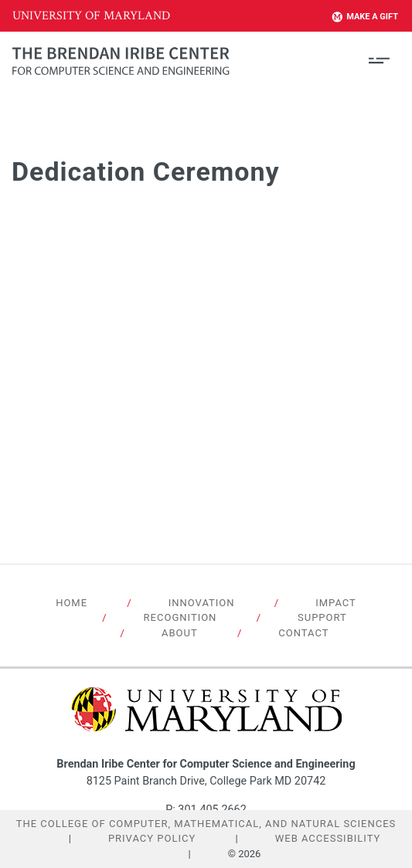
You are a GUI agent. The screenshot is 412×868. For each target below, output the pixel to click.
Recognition (180, 617)
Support (322, 617)
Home (72, 603)
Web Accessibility (328, 838)
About (180, 633)
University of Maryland (91, 16)
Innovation (202, 603)
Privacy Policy (152, 838)
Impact (336, 603)
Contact (303, 633)
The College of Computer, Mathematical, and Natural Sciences (206, 824)
